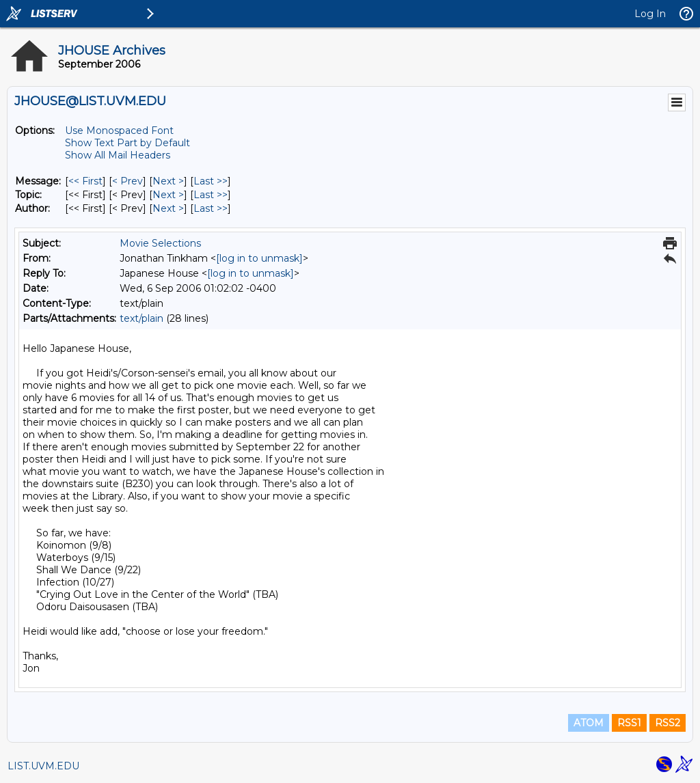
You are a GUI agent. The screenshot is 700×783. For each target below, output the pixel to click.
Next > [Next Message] (168, 181)
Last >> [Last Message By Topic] (211, 195)
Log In (650, 14)
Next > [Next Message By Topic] (168, 195)
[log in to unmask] (259, 258)
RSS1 (629, 723)
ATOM (589, 723)
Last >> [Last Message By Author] (211, 208)
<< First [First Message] (85, 181)
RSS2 (668, 723)
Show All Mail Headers (118, 155)
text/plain (142, 318)
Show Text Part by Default (127, 143)
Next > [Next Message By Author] (168, 208)
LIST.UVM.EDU (43, 766)
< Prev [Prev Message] (127, 181)
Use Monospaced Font (119, 130)
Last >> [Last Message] (211, 181)
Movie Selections (160, 243)
